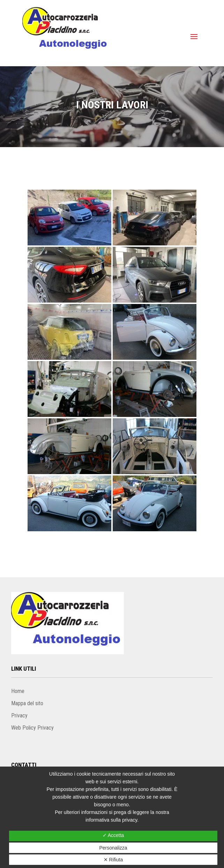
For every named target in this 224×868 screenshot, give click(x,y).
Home (18, 691)
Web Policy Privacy (32, 728)
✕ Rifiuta (113, 860)
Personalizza (113, 848)
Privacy (19, 715)
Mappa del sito (27, 703)
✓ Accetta (113, 835)
